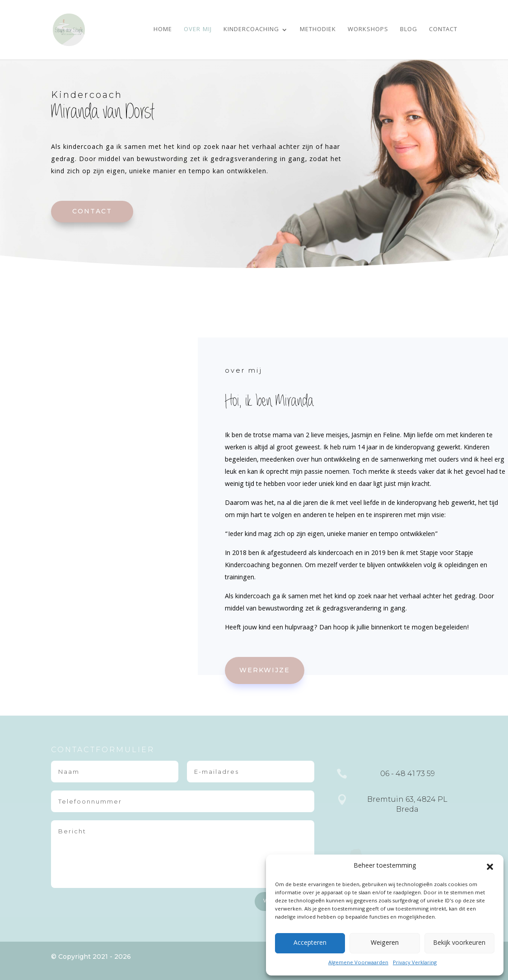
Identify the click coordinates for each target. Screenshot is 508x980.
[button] (490, 867)
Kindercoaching (251, 31)
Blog (409, 31)
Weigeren (385, 943)
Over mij (198, 31)
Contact (443, 31)
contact (92, 211)
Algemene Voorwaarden (358, 963)
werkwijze (265, 670)
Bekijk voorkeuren (459, 943)
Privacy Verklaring (415, 963)
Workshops (368, 31)
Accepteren (310, 943)
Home (163, 31)
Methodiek (318, 31)
